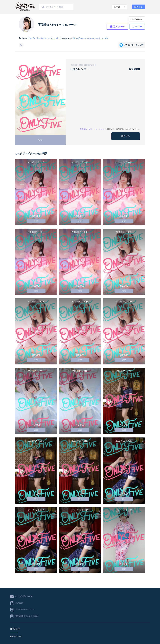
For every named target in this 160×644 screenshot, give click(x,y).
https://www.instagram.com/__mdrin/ (91, 38)
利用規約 (83, 129)
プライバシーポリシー (97, 129)
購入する (126, 136)
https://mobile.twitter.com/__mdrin (44, 38)
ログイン (138, 7)
